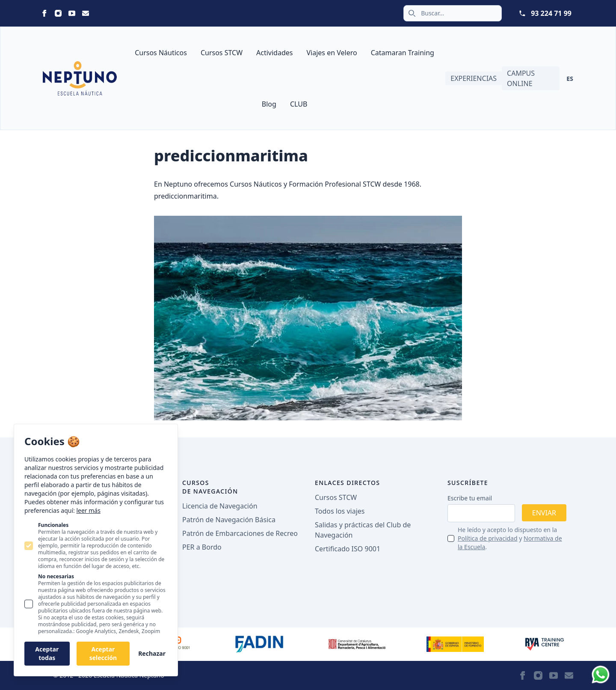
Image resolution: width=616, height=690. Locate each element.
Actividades (274, 53)
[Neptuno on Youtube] (72, 13)
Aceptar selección (103, 653)
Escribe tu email (470, 498)
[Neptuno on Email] (86, 13)
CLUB (299, 104)
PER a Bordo (202, 547)
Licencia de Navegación (220, 506)
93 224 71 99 (551, 13)
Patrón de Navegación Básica (229, 520)
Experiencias (474, 78)
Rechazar (152, 653)
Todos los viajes (340, 511)
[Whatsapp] (601, 675)
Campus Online (521, 78)
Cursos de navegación (210, 487)
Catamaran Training (403, 53)
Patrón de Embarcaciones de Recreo (240, 533)
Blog (269, 104)
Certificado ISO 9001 (348, 549)
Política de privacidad (488, 538)
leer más (88, 510)
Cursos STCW (222, 53)
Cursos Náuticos (161, 53)
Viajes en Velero (332, 53)
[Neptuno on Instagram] (58, 13)
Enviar (544, 513)
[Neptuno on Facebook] (44, 13)
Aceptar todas (47, 653)
